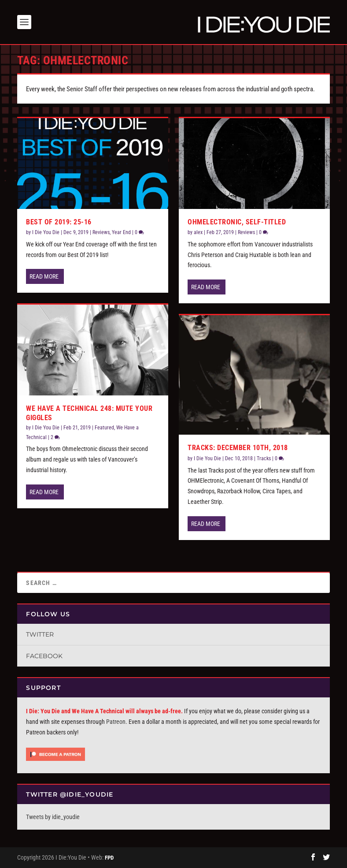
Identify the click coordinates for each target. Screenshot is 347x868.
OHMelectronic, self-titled (237, 222)
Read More (44, 276)
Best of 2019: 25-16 (59, 222)
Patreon (116, 722)
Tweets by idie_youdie (53, 817)
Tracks (264, 458)
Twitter (40, 634)
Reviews (101, 232)
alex (198, 232)
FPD (109, 858)
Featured (104, 428)
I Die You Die (46, 232)
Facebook (44, 656)
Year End (121, 232)
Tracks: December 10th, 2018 (238, 448)
